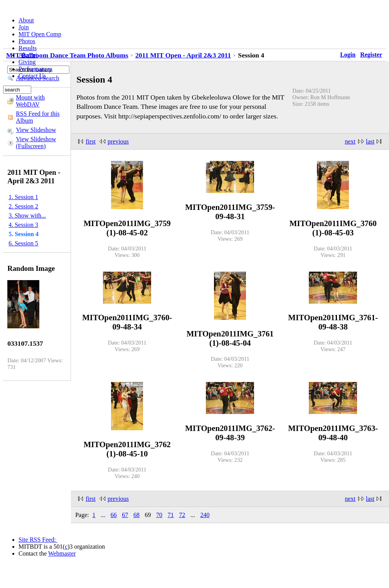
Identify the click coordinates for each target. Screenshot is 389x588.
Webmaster (62, 553)
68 (136, 515)
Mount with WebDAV (30, 101)
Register (371, 55)
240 (205, 515)
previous (118, 141)
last (370, 141)
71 (171, 515)
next (350, 141)
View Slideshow (36, 130)
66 (114, 515)
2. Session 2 (23, 206)
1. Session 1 (23, 197)
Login (348, 55)
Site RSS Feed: (38, 540)
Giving (27, 62)
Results (28, 48)
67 (125, 515)
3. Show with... (27, 215)
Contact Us (32, 76)
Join (24, 27)
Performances (35, 69)
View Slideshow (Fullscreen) (36, 143)
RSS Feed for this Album (38, 117)
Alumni (28, 55)
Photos (27, 41)
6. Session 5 (23, 243)
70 (159, 515)
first (91, 141)
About (26, 20)
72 (182, 515)
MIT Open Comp (40, 34)
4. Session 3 (23, 225)
